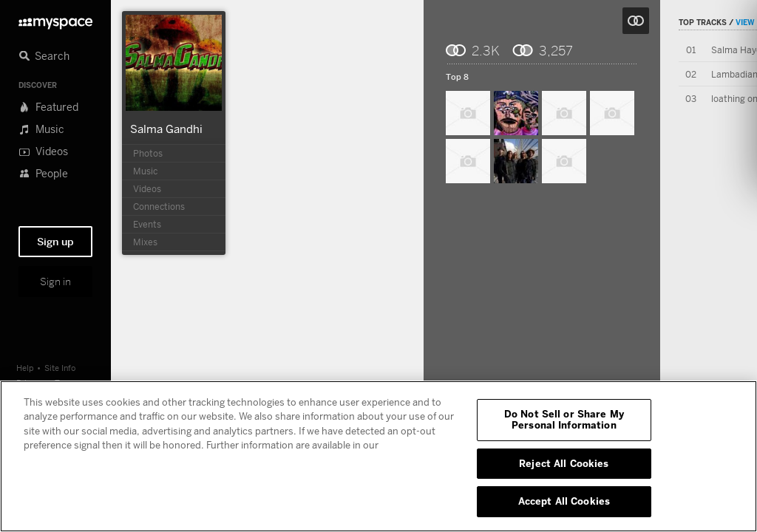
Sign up (55, 242)
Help (25, 368)
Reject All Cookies (564, 463)
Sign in (55, 282)
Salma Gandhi (166, 129)
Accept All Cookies (564, 501)
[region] (378, 456)
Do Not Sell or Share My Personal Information (564, 420)
